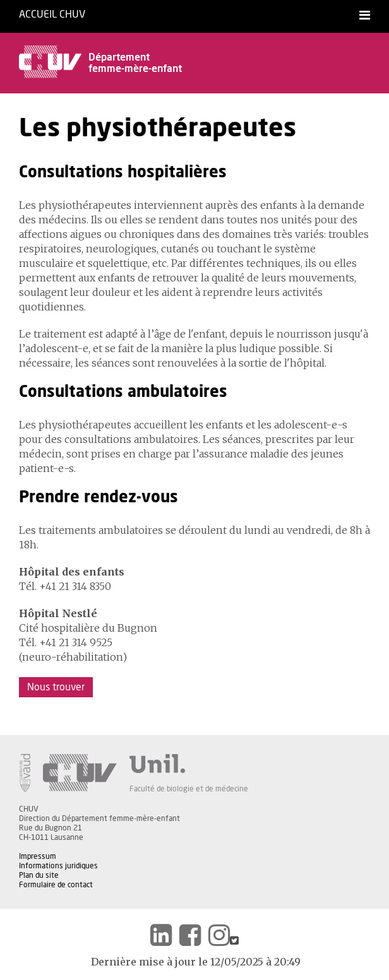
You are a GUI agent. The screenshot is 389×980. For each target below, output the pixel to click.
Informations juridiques (58, 866)
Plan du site (39, 875)
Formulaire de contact (56, 885)
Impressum (38, 856)
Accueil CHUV (52, 15)
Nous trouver (56, 687)
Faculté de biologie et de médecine (189, 789)
